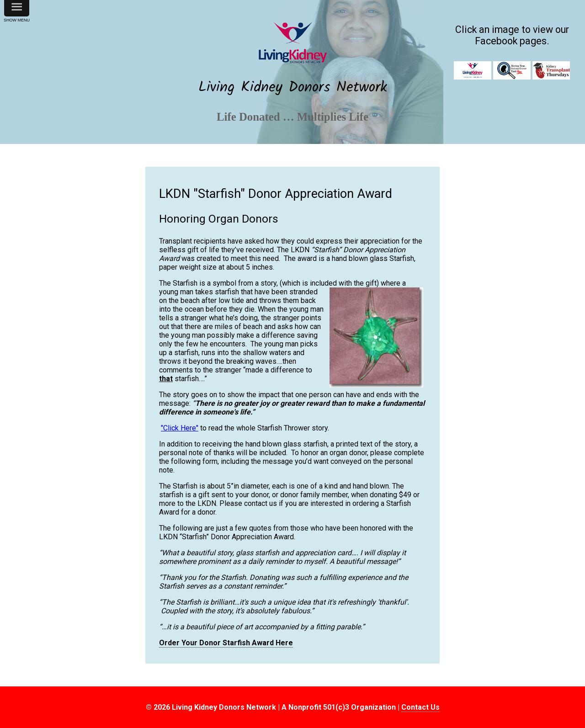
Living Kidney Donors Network (293, 88)
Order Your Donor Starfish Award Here (226, 643)
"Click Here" (180, 428)
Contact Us (420, 707)
